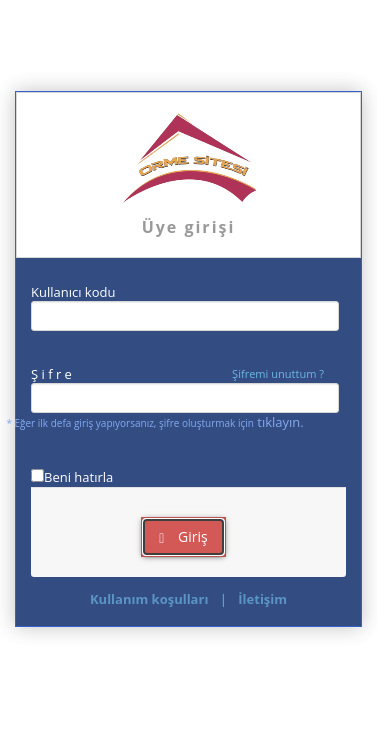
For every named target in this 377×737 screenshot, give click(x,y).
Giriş (183, 536)
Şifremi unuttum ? (278, 373)
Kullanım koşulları (149, 599)
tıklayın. (280, 422)
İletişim (262, 599)
